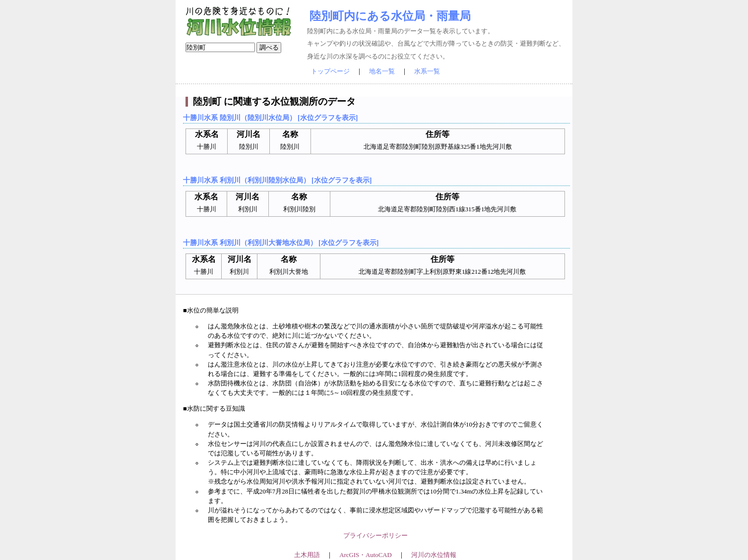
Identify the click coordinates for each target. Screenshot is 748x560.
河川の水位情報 (434, 555)
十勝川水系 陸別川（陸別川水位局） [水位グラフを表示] (270, 118)
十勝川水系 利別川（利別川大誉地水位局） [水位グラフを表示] (281, 243)
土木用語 (307, 555)
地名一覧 (382, 71)
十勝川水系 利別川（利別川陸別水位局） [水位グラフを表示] (277, 180)
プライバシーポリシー (375, 536)
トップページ (330, 71)
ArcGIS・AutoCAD (365, 555)
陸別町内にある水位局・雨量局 (390, 16)
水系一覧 (427, 71)
